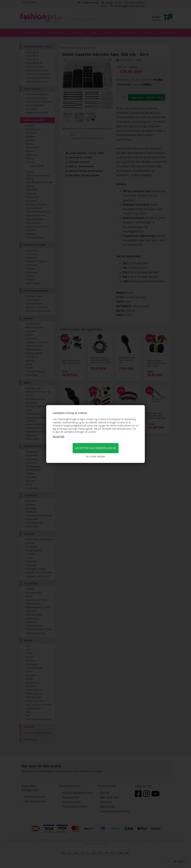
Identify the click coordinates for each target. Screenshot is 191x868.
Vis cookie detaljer (95, 456)
